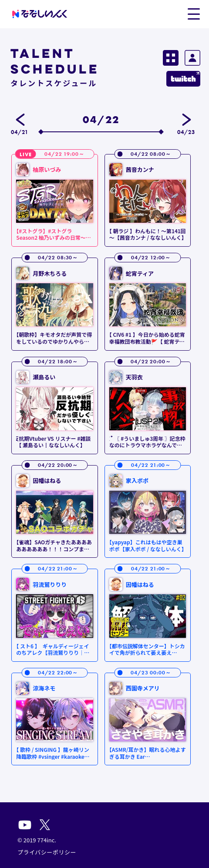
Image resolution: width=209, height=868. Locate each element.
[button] (194, 13)
